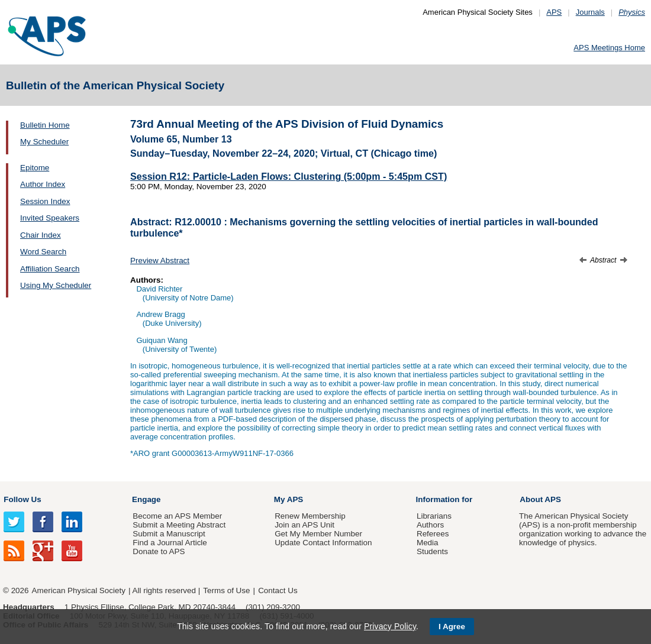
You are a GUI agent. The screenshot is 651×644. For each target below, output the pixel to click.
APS (554, 12)
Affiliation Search (50, 269)
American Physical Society (79, 590)
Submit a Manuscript (169, 534)
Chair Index (41, 235)
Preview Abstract (160, 260)
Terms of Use (226, 590)
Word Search (43, 252)
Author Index (43, 184)
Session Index (45, 201)
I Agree (452, 627)
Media (428, 543)
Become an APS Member (177, 516)
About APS (540, 499)
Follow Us (22, 499)
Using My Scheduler (56, 285)
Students (432, 551)
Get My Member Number (318, 534)
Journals (590, 12)
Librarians (434, 516)
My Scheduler (44, 142)
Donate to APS (159, 551)
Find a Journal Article (170, 543)
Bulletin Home (45, 125)
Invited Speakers (50, 218)
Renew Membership (310, 516)
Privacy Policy (390, 626)
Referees (433, 534)
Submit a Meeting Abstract (179, 525)
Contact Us (278, 590)
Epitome (35, 168)
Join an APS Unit (304, 525)
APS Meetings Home (609, 48)
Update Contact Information (323, 543)
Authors (430, 525)
